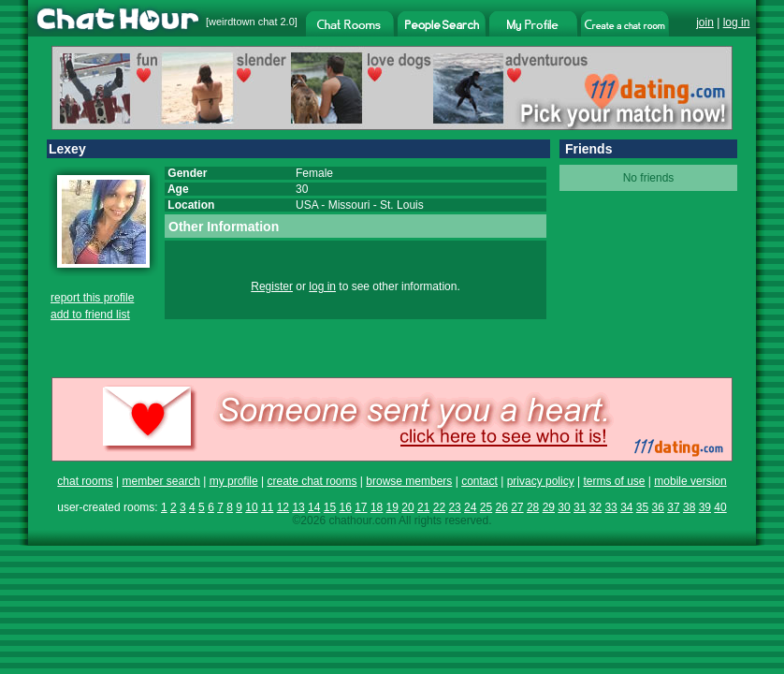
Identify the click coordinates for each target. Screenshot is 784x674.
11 (267, 507)
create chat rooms (312, 481)
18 (377, 507)
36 (658, 507)
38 (689, 507)
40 (720, 507)
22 (439, 507)
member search (160, 481)
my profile (234, 481)
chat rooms (85, 481)
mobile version (690, 481)
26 (502, 507)
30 (564, 507)
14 (314, 507)
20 (407, 507)
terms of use (614, 481)
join (705, 22)
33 (610, 507)
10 (251, 507)
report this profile (92, 298)
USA (307, 205)
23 (454, 507)
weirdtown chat (243, 22)
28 (533, 507)
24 (470, 507)
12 (283, 507)
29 (549, 507)
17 (361, 507)
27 (517, 507)
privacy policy (541, 481)
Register (272, 286)
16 (345, 507)
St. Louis (402, 205)
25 (486, 507)
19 (392, 507)
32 (595, 507)
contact (479, 481)
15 (330, 507)
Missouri (349, 205)
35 (642, 507)
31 (580, 507)
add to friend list (90, 315)
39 (705, 507)
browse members (409, 481)
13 (298, 507)
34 (626, 507)
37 (673, 507)
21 (423, 507)
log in (737, 22)
